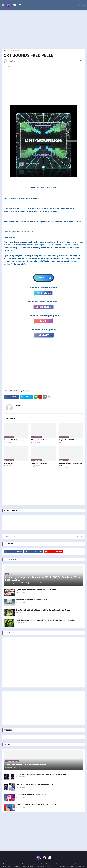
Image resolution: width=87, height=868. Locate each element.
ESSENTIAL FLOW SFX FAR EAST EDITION (32, 600)
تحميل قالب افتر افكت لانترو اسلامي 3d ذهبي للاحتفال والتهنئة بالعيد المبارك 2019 (43, 610)
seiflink (18, 405)
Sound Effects (15, 51)
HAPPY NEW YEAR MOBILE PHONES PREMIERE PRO (36, 805)
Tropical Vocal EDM (66, 440)
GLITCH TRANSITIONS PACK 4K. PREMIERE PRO (34, 784)
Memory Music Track (39, 440)
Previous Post (10, 536)
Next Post (79, 536)
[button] (3, 5)
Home (6, 51)
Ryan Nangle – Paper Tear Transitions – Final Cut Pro (36, 590)
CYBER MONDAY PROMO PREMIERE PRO (32, 795)
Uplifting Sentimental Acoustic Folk (70, 464)
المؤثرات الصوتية (25, 391)
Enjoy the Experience (39, 463)
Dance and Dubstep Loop (13, 440)
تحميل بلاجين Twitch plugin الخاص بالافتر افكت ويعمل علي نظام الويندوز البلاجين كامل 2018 (47, 620)
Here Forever (8, 463)
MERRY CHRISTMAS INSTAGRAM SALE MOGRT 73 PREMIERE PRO (41, 774)
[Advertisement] (43, 29)
